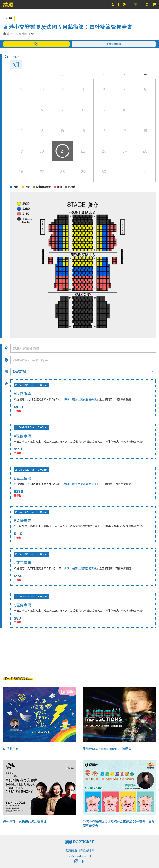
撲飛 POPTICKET (80, 842)
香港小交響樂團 (17, 34)
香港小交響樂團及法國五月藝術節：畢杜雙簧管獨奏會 (68, 27)
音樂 (9, 18)
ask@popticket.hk (79, 856)
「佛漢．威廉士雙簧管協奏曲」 (80, 399)
